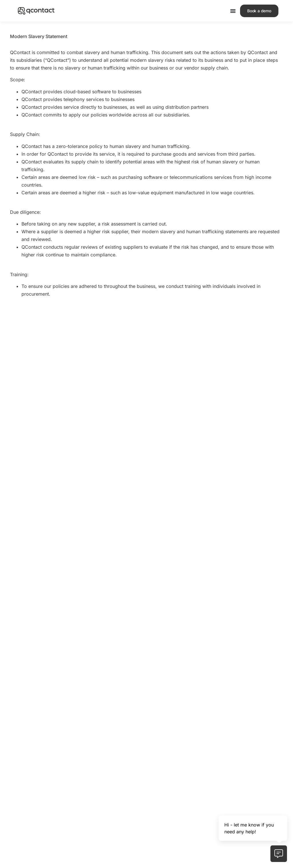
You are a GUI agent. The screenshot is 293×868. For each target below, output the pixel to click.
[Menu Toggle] (233, 11)
